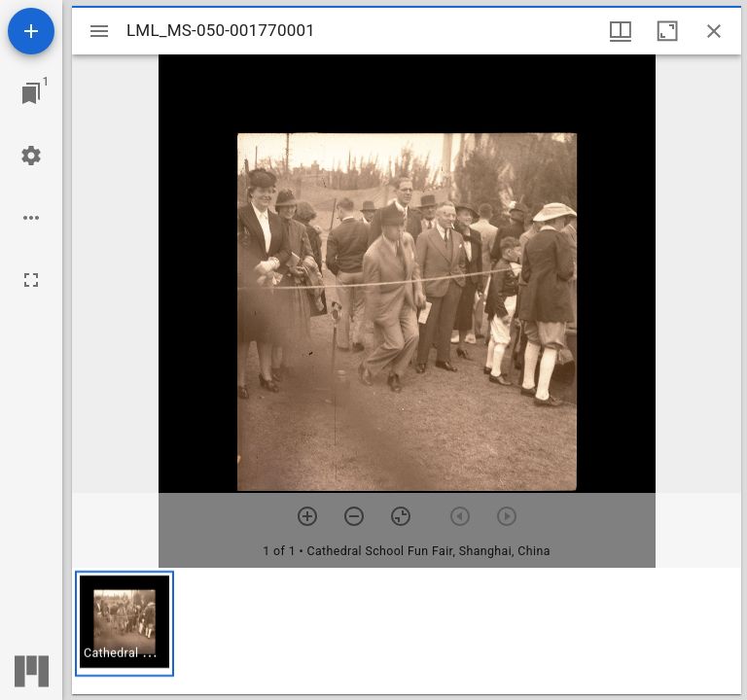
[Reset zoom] (401, 516)
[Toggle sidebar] (99, 31)
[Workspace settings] (31, 156)
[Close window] (714, 31)
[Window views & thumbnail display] (621, 31)
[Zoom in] (307, 516)
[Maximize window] (667, 31)
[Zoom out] (354, 516)
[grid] (407, 631)
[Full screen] (31, 280)
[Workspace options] (31, 218)
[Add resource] (31, 31)
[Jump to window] (31, 93)
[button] (124, 624)
